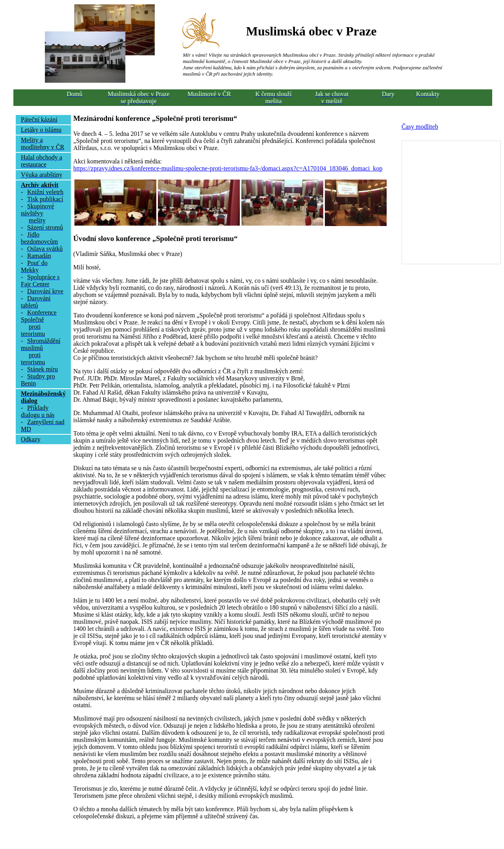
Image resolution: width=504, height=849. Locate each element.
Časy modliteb (420, 127)
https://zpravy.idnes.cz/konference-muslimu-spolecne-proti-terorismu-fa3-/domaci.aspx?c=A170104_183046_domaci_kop (228, 168)
